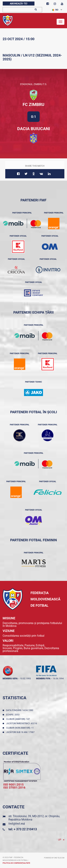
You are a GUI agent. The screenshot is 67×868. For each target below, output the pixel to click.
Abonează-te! (19, 4)
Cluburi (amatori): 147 (19, 719)
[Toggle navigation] (61, 22)
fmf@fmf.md (17, 824)
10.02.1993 (25, 679)
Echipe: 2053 (13, 715)
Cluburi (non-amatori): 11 (20, 728)
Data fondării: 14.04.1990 (20, 710)
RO (55, 10)
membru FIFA (43, 679)
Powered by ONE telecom (54, 858)
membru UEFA (10, 679)
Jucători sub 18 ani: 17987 (21, 732)
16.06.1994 (58, 679)
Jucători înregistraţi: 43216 (22, 723)
